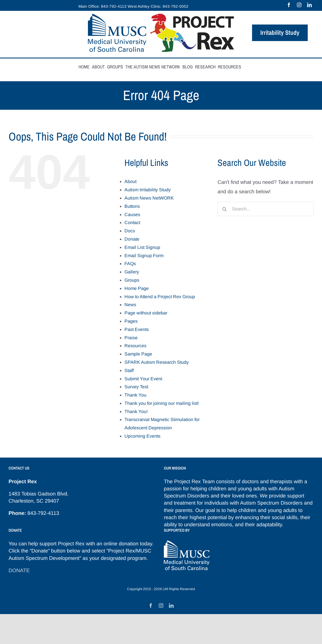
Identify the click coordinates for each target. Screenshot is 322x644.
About (130, 181)
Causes (132, 215)
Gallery (132, 272)
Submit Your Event (143, 379)
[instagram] (299, 5)
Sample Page (138, 354)
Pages (131, 321)
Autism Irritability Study (148, 190)
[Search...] (265, 209)
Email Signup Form (144, 256)
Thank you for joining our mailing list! (162, 403)
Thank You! (136, 412)
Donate (132, 239)
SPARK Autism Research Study (157, 362)
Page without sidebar (146, 313)
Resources (135, 346)
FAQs (130, 264)
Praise (131, 338)
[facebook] (289, 5)
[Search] (225, 209)
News (130, 305)
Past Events (137, 329)
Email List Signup (142, 247)
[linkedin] (309, 5)
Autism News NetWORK (149, 198)
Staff (129, 370)
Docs (130, 231)
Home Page (137, 288)
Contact (132, 223)
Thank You (135, 395)
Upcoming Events (142, 436)
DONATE (19, 570)
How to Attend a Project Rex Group (160, 297)
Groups (132, 280)
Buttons (132, 206)
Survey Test (136, 387)
